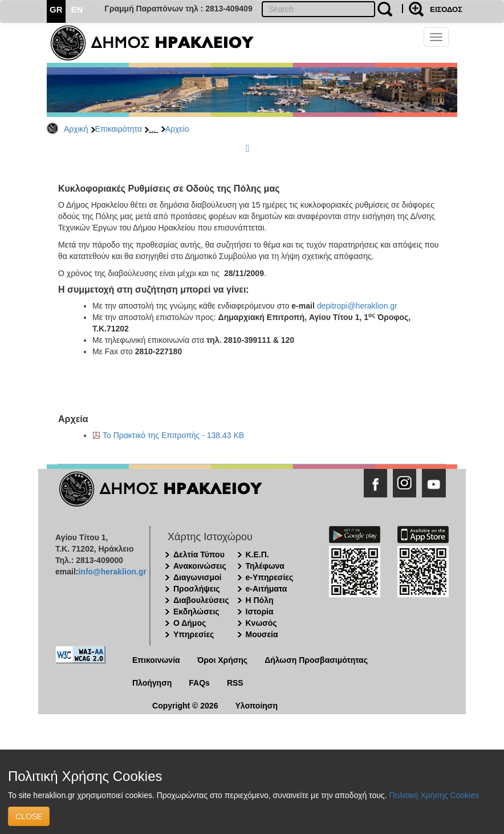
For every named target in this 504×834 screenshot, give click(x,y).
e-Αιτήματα (267, 589)
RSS (235, 683)
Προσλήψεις (197, 589)
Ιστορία (260, 612)
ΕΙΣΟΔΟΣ (446, 9)
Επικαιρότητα (119, 129)
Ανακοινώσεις (200, 566)
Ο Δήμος (190, 623)
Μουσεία (262, 634)
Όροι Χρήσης (223, 660)
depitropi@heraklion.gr (357, 306)
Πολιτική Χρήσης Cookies (434, 795)
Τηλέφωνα (265, 566)
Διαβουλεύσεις (201, 600)
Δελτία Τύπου (199, 554)
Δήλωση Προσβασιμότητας (316, 660)
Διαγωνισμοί (197, 577)
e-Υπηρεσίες (270, 577)
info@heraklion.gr (112, 572)
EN (77, 9)
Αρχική (76, 129)
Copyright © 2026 (185, 706)
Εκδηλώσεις (196, 612)
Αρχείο (177, 129)
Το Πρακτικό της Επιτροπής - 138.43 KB (173, 435)
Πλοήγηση (152, 683)
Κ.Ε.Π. (257, 554)
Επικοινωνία (156, 660)
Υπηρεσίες (194, 634)
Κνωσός (261, 623)
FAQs (199, 683)
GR (56, 9)
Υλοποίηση (256, 706)
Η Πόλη (260, 600)
